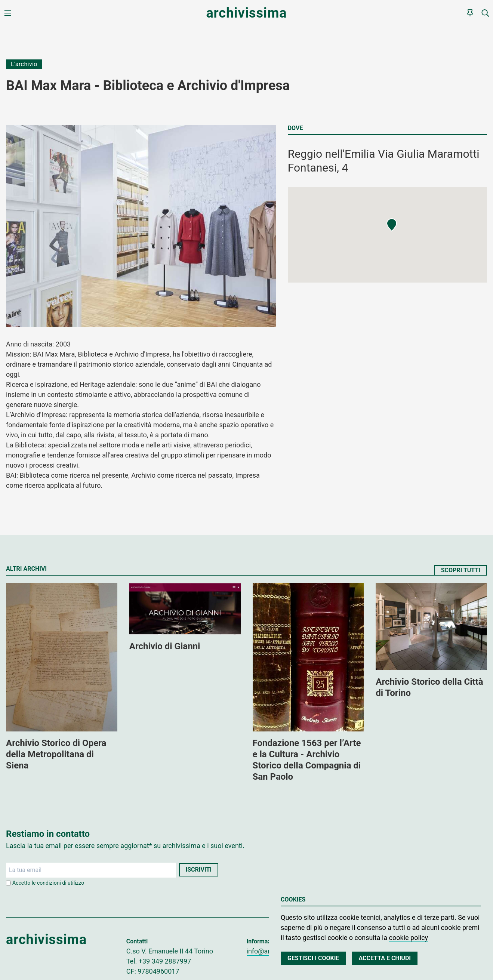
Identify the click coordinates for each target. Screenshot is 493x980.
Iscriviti (199, 870)
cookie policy (409, 938)
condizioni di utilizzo (61, 883)
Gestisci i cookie (313, 958)
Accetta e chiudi (385, 958)
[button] (392, 225)
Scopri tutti (461, 570)
